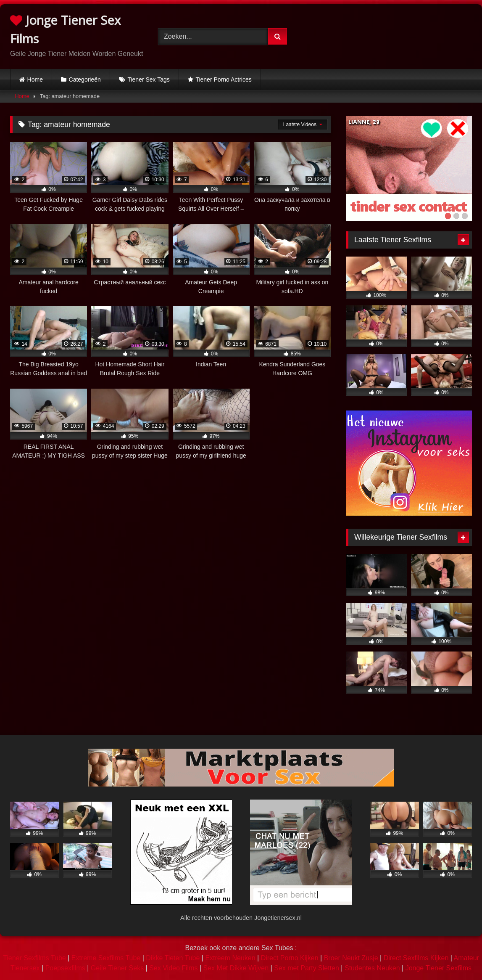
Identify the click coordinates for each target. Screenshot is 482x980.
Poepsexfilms (65, 968)
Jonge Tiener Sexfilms (439, 968)
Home (35, 79)
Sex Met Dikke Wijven (236, 968)
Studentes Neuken (372, 968)
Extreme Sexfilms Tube (106, 958)
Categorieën (85, 79)
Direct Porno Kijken (290, 958)
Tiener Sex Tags (148, 79)
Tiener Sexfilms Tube (34, 958)
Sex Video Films (173, 968)
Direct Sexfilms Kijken (416, 958)
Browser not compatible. (394, 35)
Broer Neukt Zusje (351, 958)
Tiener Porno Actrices (223, 79)
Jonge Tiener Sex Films (65, 29)
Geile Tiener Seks (117, 968)
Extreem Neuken (230, 958)
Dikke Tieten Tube (173, 958)
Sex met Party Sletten (307, 968)
